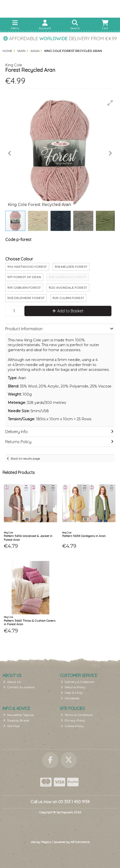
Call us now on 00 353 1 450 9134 (60, 802)
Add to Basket (68, 311)
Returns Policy (73, 687)
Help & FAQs (72, 693)
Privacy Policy (73, 720)
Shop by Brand (16, 720)
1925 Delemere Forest (26, 298)
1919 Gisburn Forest (24, 288)
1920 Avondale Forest (68, 288)
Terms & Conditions (77, 715)
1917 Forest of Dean (24, 277)
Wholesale (70, 698)
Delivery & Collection (78, 682)
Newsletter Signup (18, 715)
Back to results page (25, 458)
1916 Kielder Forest (71, 267)
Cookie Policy (72, 726)
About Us (12, 682)
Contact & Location (19, 687)
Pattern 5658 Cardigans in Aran (84, 536)
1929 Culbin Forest (68, 298)
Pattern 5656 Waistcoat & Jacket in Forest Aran (28, 538)
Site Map (11, 726)
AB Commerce (80, 842)
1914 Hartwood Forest (27, 267)
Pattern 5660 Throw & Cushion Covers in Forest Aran (30, 622)
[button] (110, 103)
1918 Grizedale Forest (68, 277)
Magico (46, 842)
